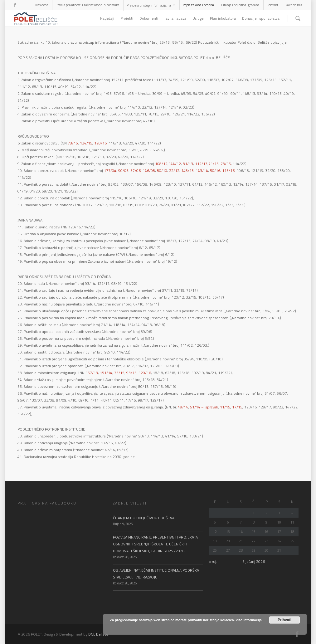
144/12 (175, 164)
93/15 (131, 373)
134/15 (86, 143)
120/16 (100, 143)
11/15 (225, 407)
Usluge (198, 18)
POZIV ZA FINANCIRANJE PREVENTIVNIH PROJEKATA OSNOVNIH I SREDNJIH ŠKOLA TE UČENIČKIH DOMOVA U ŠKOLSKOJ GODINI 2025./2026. (155, 544)
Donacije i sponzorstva (261, 18)
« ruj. (213, 561)
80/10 (162, 171)
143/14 (202, 171)
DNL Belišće (98, 634)
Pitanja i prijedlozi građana (240, 5)
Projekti (127, 18)
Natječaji (107, 18)
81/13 (188, 164)
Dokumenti (149, 18)
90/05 (123, 171)
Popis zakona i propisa (198, 5)
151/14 (106, 373)
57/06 (136, 171)
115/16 (228, 171)
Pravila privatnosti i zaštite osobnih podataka (88, 5)
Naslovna (42, 5)
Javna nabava (175, 18)
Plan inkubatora (223, 18)
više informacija (249, 620)
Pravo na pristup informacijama (151, 5)
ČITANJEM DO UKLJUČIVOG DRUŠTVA (144, 518)
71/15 (214, 164)
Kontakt (272, 5)
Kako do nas (294, 5)
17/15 (237, 407)
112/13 (201, 164)
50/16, (216, 171)
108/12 (161, 164)
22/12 (174, 171)
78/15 (73, 143)
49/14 (183, 407)
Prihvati (284, 620)
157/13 (92, 373)
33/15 (119, 373)
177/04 (110, 171)
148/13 (187, 171)
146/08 (149, 171)
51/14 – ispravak (204, 407)
